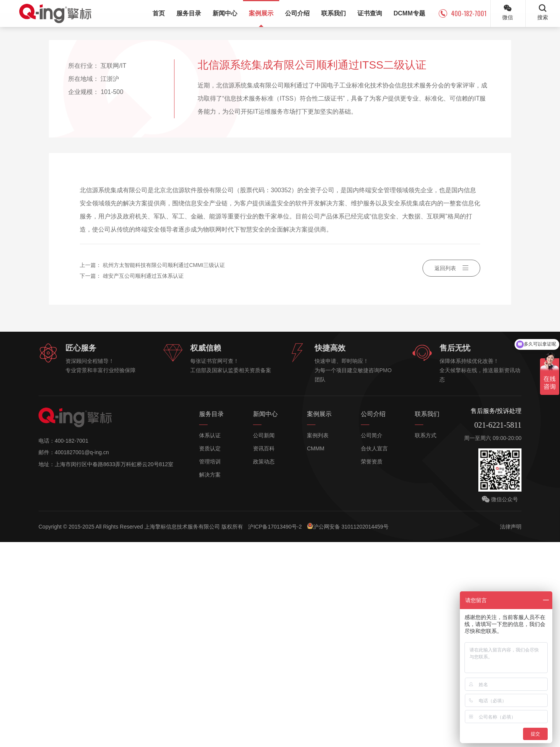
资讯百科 (264, 654)
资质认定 (210, 654)
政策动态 (264, 667)
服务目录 (211, 619)
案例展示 (319, 619)
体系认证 (210, 641)
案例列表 (318, 641)
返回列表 (451, 474)
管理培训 (210, 667)
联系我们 (427, 619)
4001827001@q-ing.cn (82, 658)
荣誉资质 (372, 667)
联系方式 (426, 641)
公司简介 (372, 641)
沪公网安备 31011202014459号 (349, 731)
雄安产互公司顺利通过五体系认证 (143, 482)
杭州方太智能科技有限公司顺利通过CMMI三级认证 (164, 471)
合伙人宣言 (374, 654)
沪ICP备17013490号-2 (275, 732)
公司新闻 (264, 641)
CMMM (316, 654)
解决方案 (210, 680)
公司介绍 (373, 619)
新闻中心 (265, 619)
